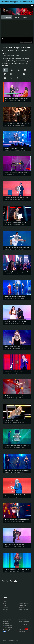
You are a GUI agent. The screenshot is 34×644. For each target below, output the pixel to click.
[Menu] (32, 6)
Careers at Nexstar (23, 625)
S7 (5, 74)
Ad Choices (6, 623)
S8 (25, 70)
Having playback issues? (26, 42)
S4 (24, 74)
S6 (11, 74)
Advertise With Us (7, 628)
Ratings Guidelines (8, 626)
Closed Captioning (8, 619)
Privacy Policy (21, 1)
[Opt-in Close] (32, 1)
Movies (5, 605)
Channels (5, 610)
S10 (12, 70)
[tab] (7, 17)
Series (4, 603)
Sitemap (20, 627)
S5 (17, 74)
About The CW (22, 619)
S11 (5, 70)
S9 (19, 70)
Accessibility (6, 621)
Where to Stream (23, 605)
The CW (3, 6)
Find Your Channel (23, 610)
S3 (5, 78)
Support (5, 612)
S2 (11, 78)
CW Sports (6, 608)
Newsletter (21, 608)
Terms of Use (22, 631)
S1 (17, 78)
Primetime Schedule (23, 603)
